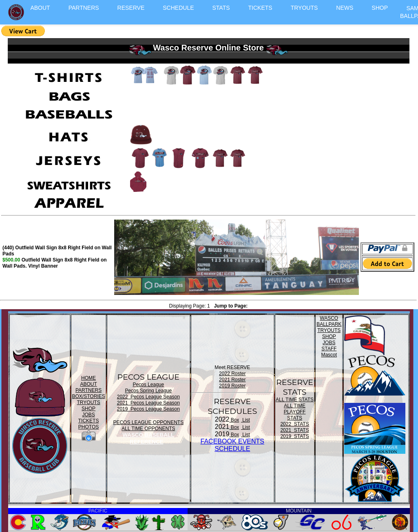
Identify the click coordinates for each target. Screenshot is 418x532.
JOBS (88, 415)
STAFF (329, 349)
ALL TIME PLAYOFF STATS (295, 412)
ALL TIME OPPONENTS (148, 429)
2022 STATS (294, 424)
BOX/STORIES (89, 396)
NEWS (345, 8)
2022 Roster (232, 374)
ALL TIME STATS (295, 400)
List (245, 420)
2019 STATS (294, 436)
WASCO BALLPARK (329, 321)
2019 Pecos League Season (148, 409)
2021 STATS (294, 430)
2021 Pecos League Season (148, 403)
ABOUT (40, 8)
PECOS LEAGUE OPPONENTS (148, 422)
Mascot (329, 355)
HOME (88, 378)
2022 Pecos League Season (148, 397)
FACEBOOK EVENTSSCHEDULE (232, 445)
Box (234, 420)
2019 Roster (232, 386)
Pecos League (148, 385)
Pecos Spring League (148, 391)
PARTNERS (84, 8)
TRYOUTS (304, 8)
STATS (221, 8)
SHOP (380, 8)
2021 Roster (232, 380)
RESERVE (131, 8)
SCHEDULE (178, 8)
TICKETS (260, 8)
